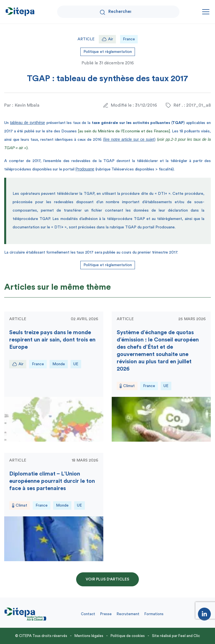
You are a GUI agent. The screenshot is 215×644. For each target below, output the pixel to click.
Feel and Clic (189, 636)
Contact (88, 614)
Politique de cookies (128, 636)
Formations (154, 614)
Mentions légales (89, 636)
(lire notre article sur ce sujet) (129, 139)
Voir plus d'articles (107, 579)
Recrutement (128, 614)
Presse (106, 614)
